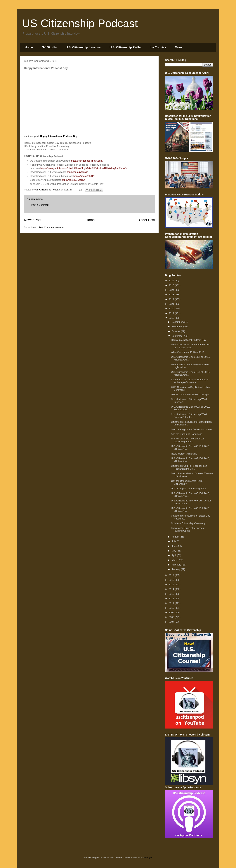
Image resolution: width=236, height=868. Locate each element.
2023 (172, 295)
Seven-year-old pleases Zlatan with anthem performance (190, 381)
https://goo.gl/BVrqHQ (73, 180)
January (176, 569)
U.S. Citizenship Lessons (83, 47)
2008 (172, 617)
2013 (172, 594)
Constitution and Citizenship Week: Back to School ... (189, 416)
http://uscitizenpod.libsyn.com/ (87, 161)
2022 (172, 299)
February (177, 565)
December (178, 322)
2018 (172, 318)
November (178, 327)
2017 (172, 575)
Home (29, 47)
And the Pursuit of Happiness (186, 434)
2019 (172, 313)
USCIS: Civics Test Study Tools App (190, 394)
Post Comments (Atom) (51, 227)
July (174, 541)
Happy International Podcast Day (59, 136)
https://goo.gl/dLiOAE (85, 176)
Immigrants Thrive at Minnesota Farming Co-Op (188, 530)
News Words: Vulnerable (184, 454)
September (178, 336)
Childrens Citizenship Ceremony (188, 523)
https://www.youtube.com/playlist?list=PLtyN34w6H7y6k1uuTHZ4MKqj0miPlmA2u (84, 168)
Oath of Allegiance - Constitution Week (191, 429)
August (176, 537)
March (175, 560)
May (174, 551)
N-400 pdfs (49, 47)
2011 (172, 603)
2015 (172, 585)
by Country (158, 47)
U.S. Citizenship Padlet (126, 47)
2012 (172, 599)
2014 (172, 589)
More (178, 47)
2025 (172, 285)
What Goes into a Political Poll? (188, 352)
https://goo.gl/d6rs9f (77, 172)
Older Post (147, 220)
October (176, 331)
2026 (172, 281)
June (175, 546)
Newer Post (33, 220)
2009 (172, 612)
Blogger (148, 857)
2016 (172, 580)
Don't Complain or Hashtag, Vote (188, 488)
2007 (172, 622)
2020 (172, 309)
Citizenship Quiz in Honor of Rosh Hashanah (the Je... (189, 467)
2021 (172, 304)
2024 (172, 290)
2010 (172, 608)
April (174, 555)
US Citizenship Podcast (80, 23)
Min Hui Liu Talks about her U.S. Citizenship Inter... (188, 440)
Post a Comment (40, 205)
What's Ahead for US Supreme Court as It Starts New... (190, 346)
